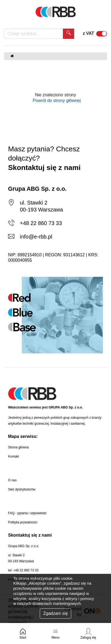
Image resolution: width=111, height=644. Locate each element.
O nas (12, 480)
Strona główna (18, 447)
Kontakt (14, 456)
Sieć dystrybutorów (22, 489)
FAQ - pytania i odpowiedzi (27, 513)
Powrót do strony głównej (56, 100)
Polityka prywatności (23, 522)
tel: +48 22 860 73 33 (23, 570)
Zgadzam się (56, 613)
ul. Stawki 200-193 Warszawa (21, 558)
